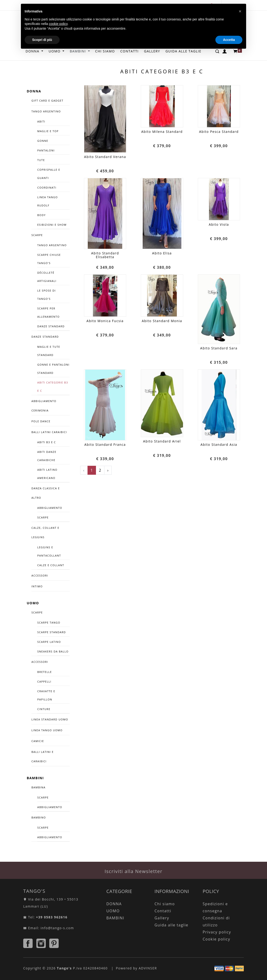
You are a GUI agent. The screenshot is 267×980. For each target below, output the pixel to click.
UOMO (33, 603)
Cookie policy (217, 939)
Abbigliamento (50, 508)
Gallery (162, 918)
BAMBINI (35, 778)
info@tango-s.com (57, 928)
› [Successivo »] (108, 470)
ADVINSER (148, 968)
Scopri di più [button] (42, 40)
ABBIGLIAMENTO (50, 807)
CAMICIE (38, 741)
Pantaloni (46, 150)
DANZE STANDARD (45, 337)
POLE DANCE (41, 421)
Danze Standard (51, 326)
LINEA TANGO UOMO (47, 730)
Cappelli (44, 682)
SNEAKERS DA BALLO (53, 651)
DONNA (34, 91)
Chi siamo (165, 904)
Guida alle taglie (171, 925)
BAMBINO (39, 817)
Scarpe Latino (49, 642)
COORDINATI (47, 188)
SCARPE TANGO (49, 622)
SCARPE (37, 235)
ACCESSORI (40, 575)
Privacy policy (217, 932)
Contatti (163, 911)
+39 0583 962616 (52, 917)
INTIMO (37, 586)
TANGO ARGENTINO (46, 111)
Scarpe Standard (52, 632)
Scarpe (43, 517)
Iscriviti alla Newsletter (134, 871)
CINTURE (44, 709)
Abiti (41, 121)
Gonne (43, 141)
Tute (41, 160)
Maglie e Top (48, 131)
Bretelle (45, 672)
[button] (240, 11)
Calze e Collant (51, 565)
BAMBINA (38, 787)
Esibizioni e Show (52, 225)
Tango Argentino (52, 245)
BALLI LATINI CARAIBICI (49, 432)
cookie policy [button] (58, 24)
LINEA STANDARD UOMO (50, 719)
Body (42, 215)
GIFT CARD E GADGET (47, 101)
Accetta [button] (229, 40)
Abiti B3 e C (47, 442)
